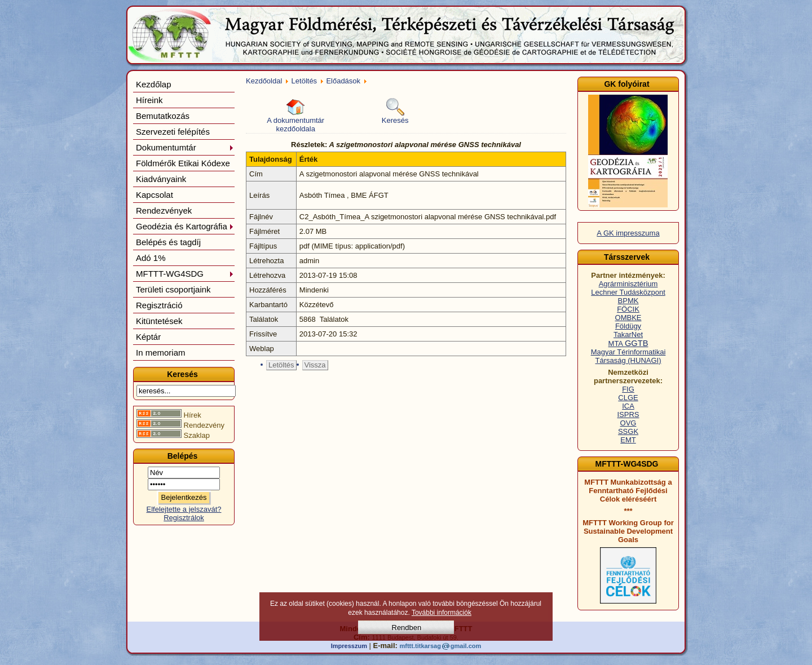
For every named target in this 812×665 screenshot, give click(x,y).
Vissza (315, 365)
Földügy (628, 326)
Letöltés (304, 81)
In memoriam (161, 353)
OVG (628, 423)
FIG (628, 389)
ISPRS (628, 414)
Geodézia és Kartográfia (185, 226)
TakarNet (628, 334)
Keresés (395, 111)
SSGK (628, 431)
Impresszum (349, 646)
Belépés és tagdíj (168, 242)
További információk (442, 613)
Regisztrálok (184, 518)
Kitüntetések (159, 321)
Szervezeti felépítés (173, 132)
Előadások (343, 81)
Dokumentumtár (185, 147)
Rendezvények (164, 210)
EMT (628, 440)
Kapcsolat (155, 195)
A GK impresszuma (628, 233)
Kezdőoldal (264, 81)
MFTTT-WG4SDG (185, 274)
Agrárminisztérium (628, 284)
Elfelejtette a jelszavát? (184, 509)
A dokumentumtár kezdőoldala (295, 116)
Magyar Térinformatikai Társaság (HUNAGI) (628, 356)
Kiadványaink (161, 179)
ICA (628, 406)
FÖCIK (628, 309)
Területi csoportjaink (173, 289)
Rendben (407, 628)
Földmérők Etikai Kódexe (183, 163)
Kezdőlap (154, 84)
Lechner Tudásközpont (628, 292)
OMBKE (628, 318)
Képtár (148, 337)
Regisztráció (159, 305)
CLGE (628, 398)
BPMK (628, 301)
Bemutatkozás (163, 116)
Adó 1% (151, 258)
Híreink (149, 100)
